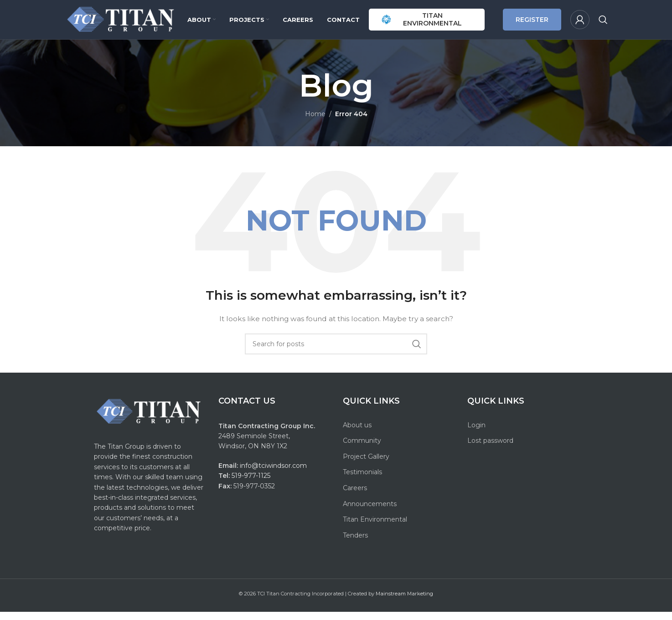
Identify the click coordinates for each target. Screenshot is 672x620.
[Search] (603, 24)
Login (476, 433)
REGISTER (532, 24)
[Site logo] (121, 23)
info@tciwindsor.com (274, 474)
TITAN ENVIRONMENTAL (422, 23)
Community (362, 449)
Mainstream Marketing (404, 602)
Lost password (490, 449)
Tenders (355, 543)
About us (357, 433)
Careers (355, 496)
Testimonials (362, 480)
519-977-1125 (251, 484)
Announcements (370, 512)
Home (315, 122)
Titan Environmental (375, 528)
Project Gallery (366, 465)
